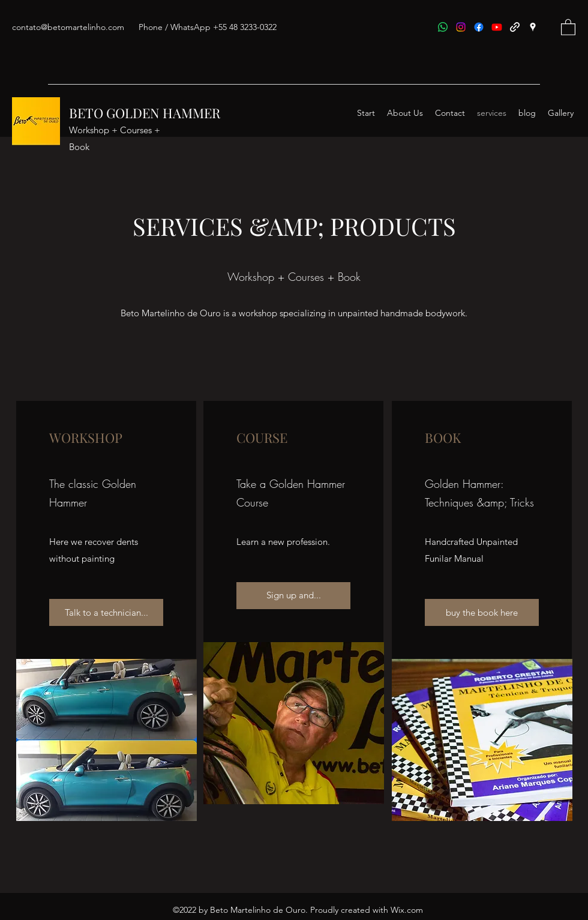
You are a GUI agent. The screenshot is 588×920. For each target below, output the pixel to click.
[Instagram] (461, 27)
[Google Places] (533, 27)
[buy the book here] (482, 612)
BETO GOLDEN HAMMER (145, 113)
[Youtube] (497, 27)
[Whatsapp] (443, 27)
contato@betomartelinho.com (68, 27)
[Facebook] (479, 27)
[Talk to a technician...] (106, 612)
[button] (568, 27)
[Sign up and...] (293, 596)
